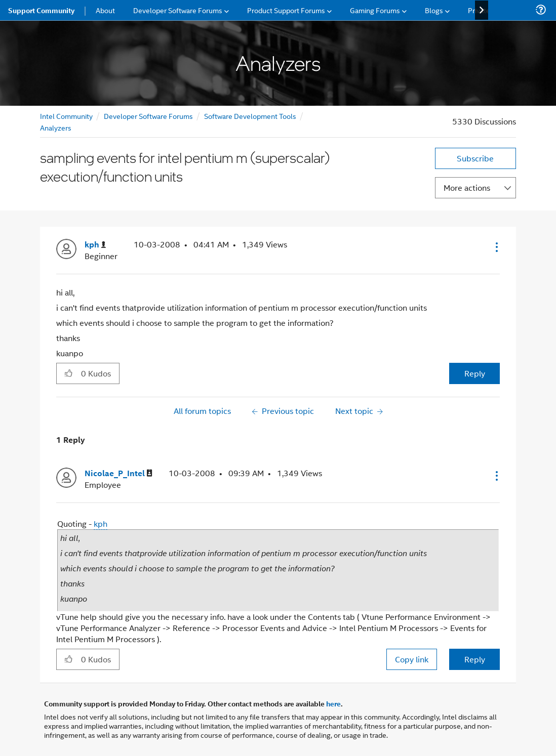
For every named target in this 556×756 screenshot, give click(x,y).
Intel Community (66, 116)
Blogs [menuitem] (434, 10)
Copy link (412, 659)
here (333, 703)
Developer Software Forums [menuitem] (178, 10)
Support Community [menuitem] (41, 10)
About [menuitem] (105, 10)
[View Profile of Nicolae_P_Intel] (118, 473)
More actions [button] (467, 187)
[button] (496, 247)
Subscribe (475, 158)
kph (101, 523)
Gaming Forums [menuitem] (375, 10)
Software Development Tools (250, 116)
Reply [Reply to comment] (475, 659)
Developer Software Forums (148, 116)
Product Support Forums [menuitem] (286, 10)
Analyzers (56, 127)
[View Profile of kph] (95, 245)
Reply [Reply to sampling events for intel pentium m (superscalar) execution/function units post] (475, 373)
